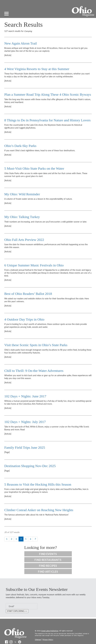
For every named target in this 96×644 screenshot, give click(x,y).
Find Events (48, 554)
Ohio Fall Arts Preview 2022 (24, 240)
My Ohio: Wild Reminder (22, 194)
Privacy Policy (48, 639)
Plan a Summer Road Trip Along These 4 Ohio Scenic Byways (48, 95)
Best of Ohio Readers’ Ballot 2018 (28, 294)
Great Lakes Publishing (50, 631)
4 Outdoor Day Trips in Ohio (24, 319)
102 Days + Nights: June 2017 (25, 396)
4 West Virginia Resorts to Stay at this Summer (37, 69)
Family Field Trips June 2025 (25, 448)
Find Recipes (48, 566)
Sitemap (38, 639)
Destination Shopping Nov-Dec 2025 (30, 466)
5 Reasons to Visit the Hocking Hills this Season (38, 484)
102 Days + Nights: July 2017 (25, 422)
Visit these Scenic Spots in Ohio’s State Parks (36, 345)
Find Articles (48, 572)
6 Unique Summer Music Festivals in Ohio (34, 265)
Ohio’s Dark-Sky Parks (20, 146)
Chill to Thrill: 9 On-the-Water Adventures (34, 371)
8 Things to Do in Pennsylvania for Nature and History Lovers (47, 120)
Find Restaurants (48, 560)
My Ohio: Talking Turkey (22, 217)
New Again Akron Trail (21, 43)
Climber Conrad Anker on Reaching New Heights (39, 510)
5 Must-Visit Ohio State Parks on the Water (34, 168)
